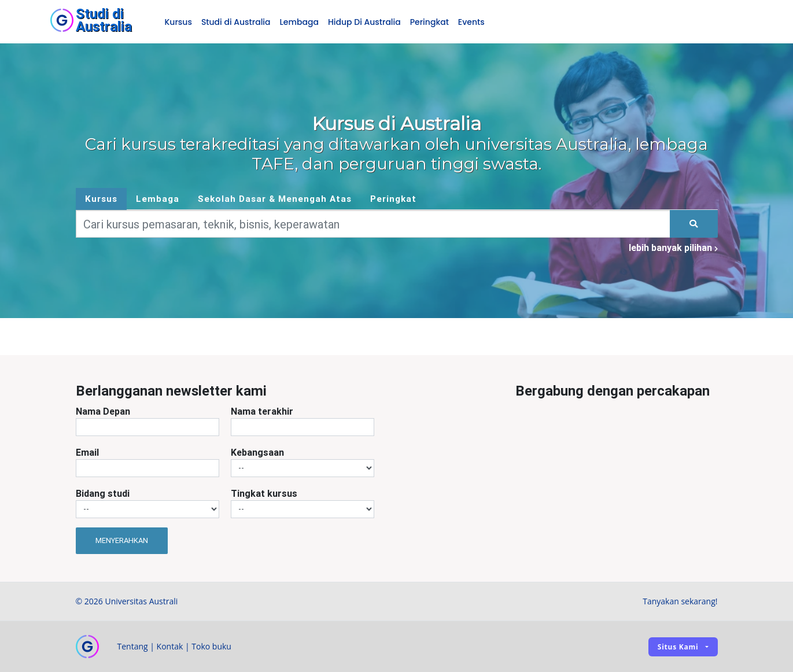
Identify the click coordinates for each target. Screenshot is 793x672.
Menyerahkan (122, 540)
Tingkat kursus (264, 493)
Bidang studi (103, 493)
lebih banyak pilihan (673, 248)
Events (471, 22)
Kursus (178, 22)
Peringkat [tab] (393, 199)
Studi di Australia (236, 22)
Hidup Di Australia (364, 22)
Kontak (170, 646)
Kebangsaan (257, 452)
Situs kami (678, 647)
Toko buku (211, 646)
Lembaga (299, 22)
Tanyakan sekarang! (680, 601)
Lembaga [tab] (158, 199)
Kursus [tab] (101, 199)
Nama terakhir (262, 411)
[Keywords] (373, 224)
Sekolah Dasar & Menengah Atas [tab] (275, 199)
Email (87, 452)
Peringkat (429, 22)
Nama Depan (103, 411)
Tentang (133, 646)
